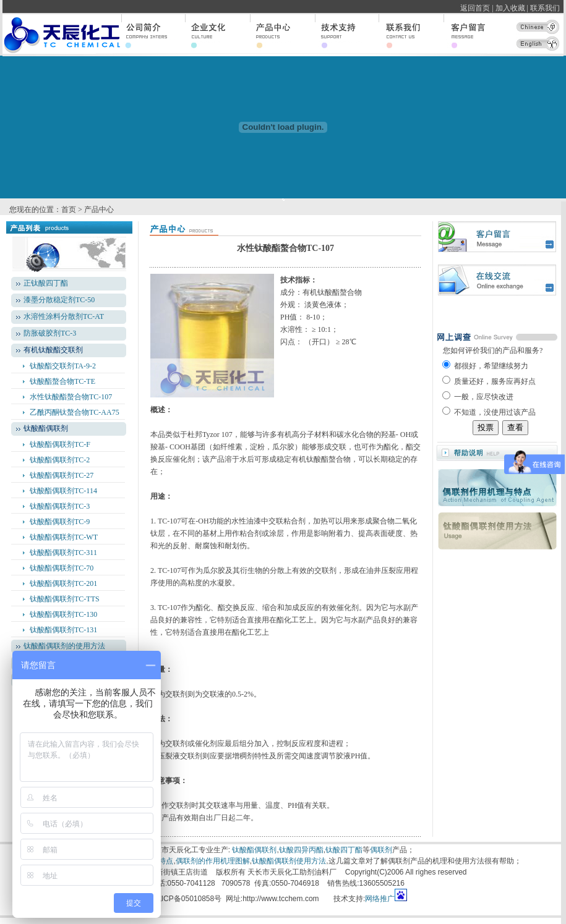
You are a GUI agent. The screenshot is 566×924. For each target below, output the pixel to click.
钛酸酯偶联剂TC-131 (63, 630)
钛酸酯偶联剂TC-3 (60, 506)
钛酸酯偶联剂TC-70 (62, 568)
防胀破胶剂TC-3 (50, 333)
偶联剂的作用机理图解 (213, 861)
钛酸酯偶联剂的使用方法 (64, 646)
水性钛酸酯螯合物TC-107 (71, 397)
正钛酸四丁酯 (46, 283)
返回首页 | (477, 8)
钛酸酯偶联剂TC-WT (64, 537)
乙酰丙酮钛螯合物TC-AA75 (75, 412)
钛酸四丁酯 (344, 850)
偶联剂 (381, 850)
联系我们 (547, 8)
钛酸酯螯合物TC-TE (62, 381)
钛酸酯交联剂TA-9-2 (63, 366)
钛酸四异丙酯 (301, 850)
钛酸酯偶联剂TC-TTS (65, 599)
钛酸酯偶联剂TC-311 (63, 553)
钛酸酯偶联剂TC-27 (62, 475)
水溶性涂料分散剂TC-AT (64, 316)
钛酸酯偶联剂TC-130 (63, 614)
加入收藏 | (512, 8)
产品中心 (99, 210)
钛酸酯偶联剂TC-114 (63, 491)
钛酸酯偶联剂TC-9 (60, 522)
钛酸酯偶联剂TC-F (60, 444)
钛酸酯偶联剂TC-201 (63, 583)
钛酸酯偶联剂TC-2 (60, 460)
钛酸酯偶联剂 (254, 850)
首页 (69, 210)
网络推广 (380, 899)
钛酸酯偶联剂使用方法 (289, 861)
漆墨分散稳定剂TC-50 (59, 300)
